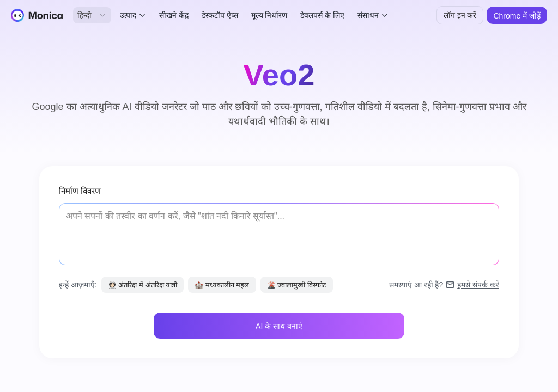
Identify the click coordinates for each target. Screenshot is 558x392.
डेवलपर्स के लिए (322, 15)
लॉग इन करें (460, 15)
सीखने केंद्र (174, 15)
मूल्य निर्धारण (269, 15)
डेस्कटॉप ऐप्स (220, 15)
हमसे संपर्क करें (478, 285)
